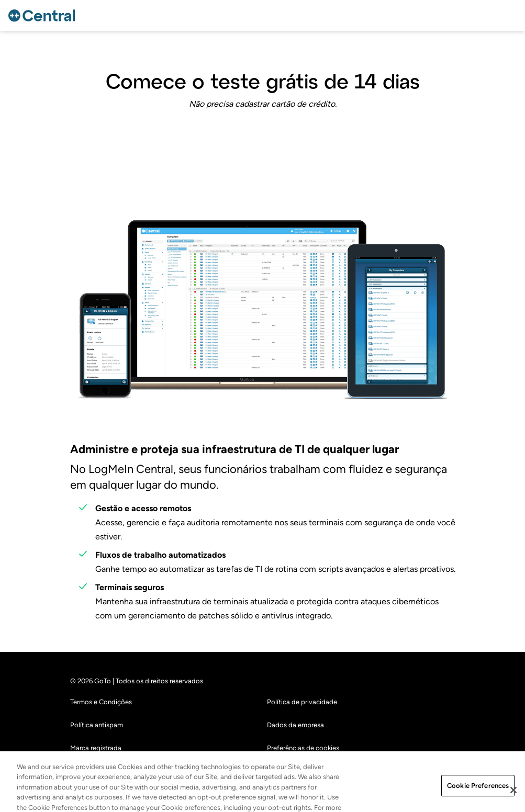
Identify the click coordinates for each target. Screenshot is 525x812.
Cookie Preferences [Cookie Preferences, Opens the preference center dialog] (478, 791)
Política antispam (97, 725)
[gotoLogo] (43, 15)
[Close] (513, 796)
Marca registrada (96, 748)
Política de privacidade (302, 702)
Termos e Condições (101, 702)
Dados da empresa (295, 725)
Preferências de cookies (303, 748)
